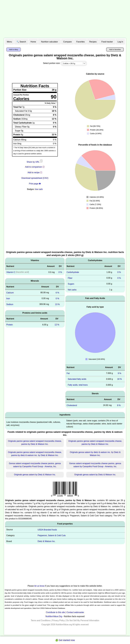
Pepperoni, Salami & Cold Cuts (52, 535)
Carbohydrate (73, 272)
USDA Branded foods (47, 530)
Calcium (10, 293)
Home (33, 42)
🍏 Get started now (65, 640)
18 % (119, 379)
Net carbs (72, 290)
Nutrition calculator (50, 42)
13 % (57, 304)
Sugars (71, 284)
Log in (120, 42)
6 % (57, 293)
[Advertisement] (65, 19)
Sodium (10, 304)
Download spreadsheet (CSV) (35, 178)
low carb (39, 189)
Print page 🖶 (35, 184)
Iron (8, 298)
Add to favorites (115, 49)
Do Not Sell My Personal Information (83, 620)
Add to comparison (34, 167)
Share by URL (35, 162)
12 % (57, 325)
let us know (39, 586)
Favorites (80, 42)
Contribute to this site (55, 612)
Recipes (93, 42)
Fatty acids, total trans (78, 385)
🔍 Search (21, 42)
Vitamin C (11, 272)
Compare (68, 42)
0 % (60, 272)
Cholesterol (72, 405)
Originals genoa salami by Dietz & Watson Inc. (35, 475)
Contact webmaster (75, 612)
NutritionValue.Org (54, 616)
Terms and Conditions (41, 620)
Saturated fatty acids (77, 379)
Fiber (70, 278)
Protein (10, 325)
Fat (68, 373)
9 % (119, 373)
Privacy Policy (58, 620)
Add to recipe (34, 172)
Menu (9, 42)
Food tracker (107, 42)
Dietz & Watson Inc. (46, 541)
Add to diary (14, 49)
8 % (119, 405)
